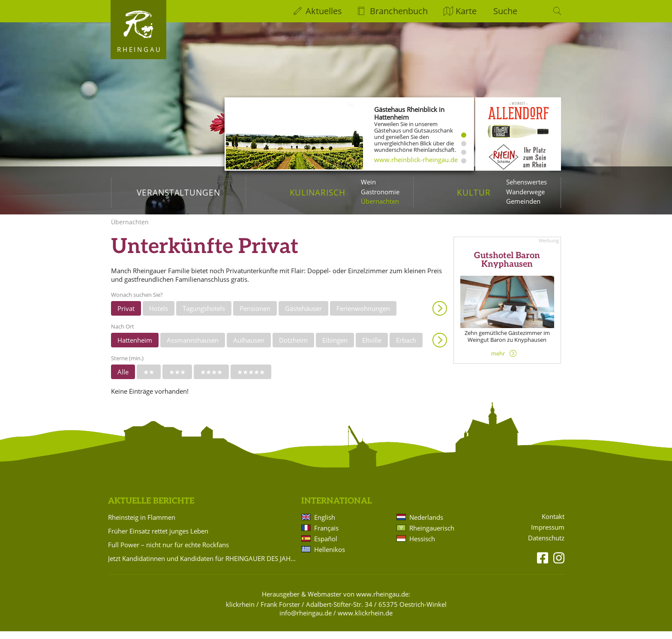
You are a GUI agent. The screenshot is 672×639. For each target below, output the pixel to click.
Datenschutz (546, 546)
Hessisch (422, 546)
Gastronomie (380, 192)
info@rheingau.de (306, 621)
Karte (466, 11)
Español (326, 546)
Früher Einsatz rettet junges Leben (158, 539)
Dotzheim (293, 348)
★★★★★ (251, 380)
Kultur (474, 192)
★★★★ (211, 380)
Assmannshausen (193, 348)
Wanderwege (525, 192)
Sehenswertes (526, 182)
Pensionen (255, 316)
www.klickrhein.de (365, 621)
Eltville (372, 348)
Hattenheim (135, 348)
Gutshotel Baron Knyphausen (507, 268)
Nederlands (426, 525)
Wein (368, 182)
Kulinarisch (318, 192)
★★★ (177, 380)
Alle (123, 380)
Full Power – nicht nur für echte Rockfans (168, 552)
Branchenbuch (399, 11)
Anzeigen (440, 316)
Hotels (159, 316)
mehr (498, 361)
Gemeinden (523, 201)
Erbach (406, 348)
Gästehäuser (303, 316)
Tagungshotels (204, 316)
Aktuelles (324, 11)
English (325, 525)
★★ (149, 380)
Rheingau (139, 49)
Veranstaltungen (178, 192)
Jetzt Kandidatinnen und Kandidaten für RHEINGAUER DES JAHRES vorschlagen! (203, 566)
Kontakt (553, 524)
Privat (126, 316)
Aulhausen (249, 348)
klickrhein (240, 612)
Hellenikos (330, 557)
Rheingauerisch (432, 536)
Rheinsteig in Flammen (142, 525)
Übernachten (380, 201)
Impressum (548, 535)
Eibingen (335, 348)
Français (326, 536)
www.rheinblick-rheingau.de (416, 160)
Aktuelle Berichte (151, 509)
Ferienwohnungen (363, 316)
